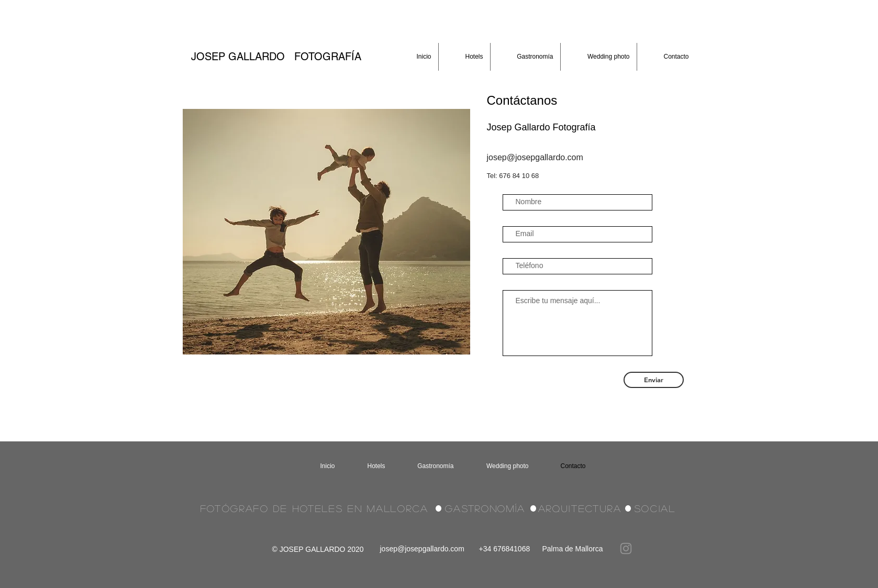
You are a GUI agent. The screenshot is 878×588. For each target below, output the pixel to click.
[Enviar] (654, 380)
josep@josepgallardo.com (422, 549)
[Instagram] (626, 548)
